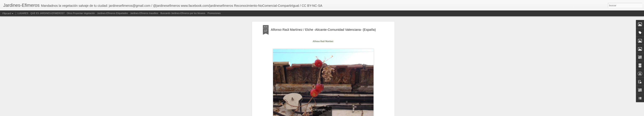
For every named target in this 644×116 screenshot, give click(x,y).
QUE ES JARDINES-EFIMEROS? (47, 13)
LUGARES (23, 13)
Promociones (214, 13)
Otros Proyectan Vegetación (81, 13)
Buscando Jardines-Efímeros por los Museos (183, 13)
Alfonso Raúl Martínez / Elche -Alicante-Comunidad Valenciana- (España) (323, 28)
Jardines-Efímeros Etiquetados (112, 13)
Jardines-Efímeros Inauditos (144, 13)
